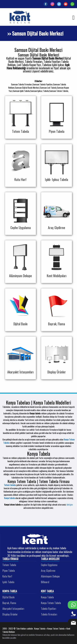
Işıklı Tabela (8, 582)
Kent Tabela (47, 591)
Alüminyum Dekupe (50, 576)
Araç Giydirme (48, 571)
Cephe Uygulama (49, 565)
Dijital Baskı (9, 597)
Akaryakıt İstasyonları (13, 609)
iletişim (70, 504)
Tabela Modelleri (50, 559)
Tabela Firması (10, 559)
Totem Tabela (9, 565)
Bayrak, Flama (9, 603)
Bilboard (45, 582)
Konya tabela (9, 498)
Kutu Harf (7, 576)
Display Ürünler (10, 614)
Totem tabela (10, 485)
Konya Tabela (10, 591)
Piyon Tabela (9, 571)
